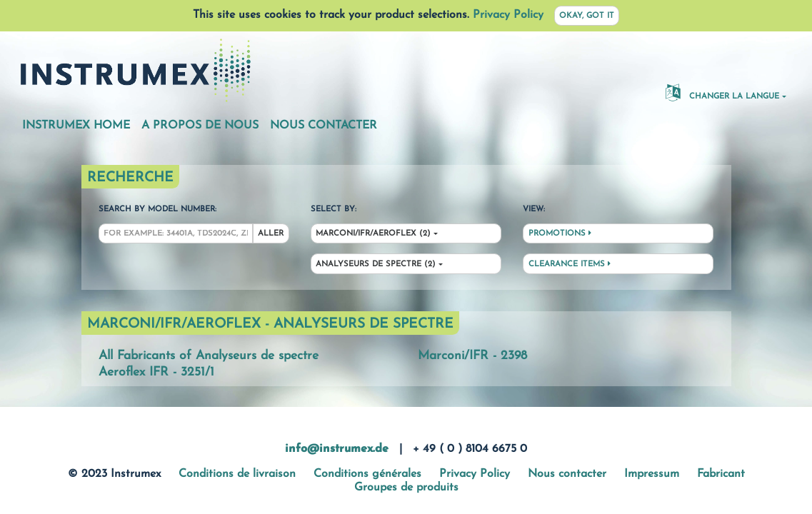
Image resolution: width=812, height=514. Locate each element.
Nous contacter (324, 126)
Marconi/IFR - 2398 (472, 356)
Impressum (652, 474)
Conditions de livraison (237, 474)
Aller (271, 234)
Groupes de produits (406, 488)
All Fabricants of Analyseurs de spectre (209, 356)
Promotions (560, 233)
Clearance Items (570, 264)
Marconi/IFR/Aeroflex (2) (373, 234)
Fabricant (721, 474)
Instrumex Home (76, 126)
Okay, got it (587, 16)
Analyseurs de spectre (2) (376, 264)
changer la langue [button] (722, 92)
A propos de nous (200, 126)
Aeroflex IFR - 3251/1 (156, 372)
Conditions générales (367, 474)
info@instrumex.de (337, 449)
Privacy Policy (508, 15)
